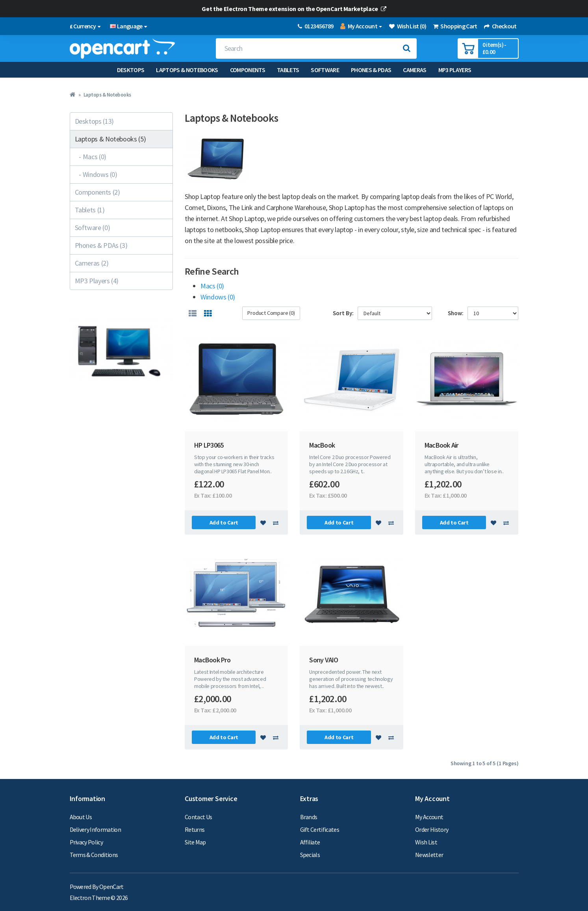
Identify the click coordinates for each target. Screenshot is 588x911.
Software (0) (93, 228)
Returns (195, 829)
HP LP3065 (209, 445)
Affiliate (310, 842)
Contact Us (198, 817)
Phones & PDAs (371, 70)
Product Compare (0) (271, 313)
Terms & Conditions (94, 855)
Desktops (131, 70)
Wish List (426, 842)
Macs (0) (212, 286)
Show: (456, 313)
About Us (81, 817)
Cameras (415, 70)
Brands (309, 817)
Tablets (288, 70)
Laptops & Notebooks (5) (110, 139)
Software (325, 70)
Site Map (195, 842)
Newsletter (429, 855)
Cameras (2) (92, 263)
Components (248, 70)
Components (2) (97, 192)
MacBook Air (441, 445)
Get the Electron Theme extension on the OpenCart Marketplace (294, 9)
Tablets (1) (90, 210)
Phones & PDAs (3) (101, 245)
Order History (432, 829)
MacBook (322, 445)
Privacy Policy (86, 842)
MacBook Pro (212, 660)
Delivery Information (96, 829)
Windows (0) (218, 297)
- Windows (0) (96, 174)
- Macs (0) (91, 157)
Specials (310, 855)
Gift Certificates (320, 829)
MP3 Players (455, 70)
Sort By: (343, 313)
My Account (429, 817)
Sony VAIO (324, 660)
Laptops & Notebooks (187, 70)
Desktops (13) (94, 121)
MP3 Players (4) (97, 281)
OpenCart (111, 887)
